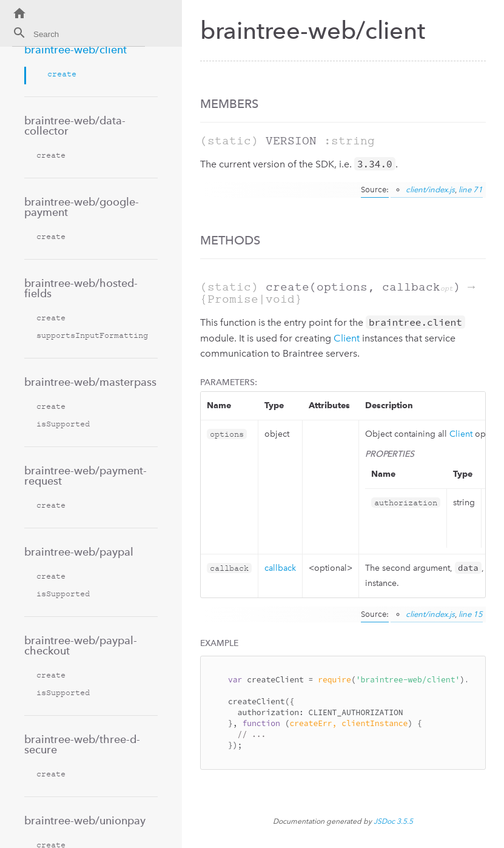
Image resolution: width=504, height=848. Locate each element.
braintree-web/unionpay (85, 820)
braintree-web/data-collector (75, 126)
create (62, 74)
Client (347, 338)
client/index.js (430, 190)
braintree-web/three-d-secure (82, 744)
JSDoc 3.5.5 (393, 821)
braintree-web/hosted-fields (81, 288)
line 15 (471, 614)
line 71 (471, 190)
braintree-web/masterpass (90, 382)
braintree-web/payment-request (86, 476)
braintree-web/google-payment (82, 207)
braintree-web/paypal (79, 552)
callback (280, 568)
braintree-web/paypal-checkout (81, 645)
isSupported (63, 424)
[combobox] (79, 36)
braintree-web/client (76, 49)
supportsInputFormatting (92, 335)
